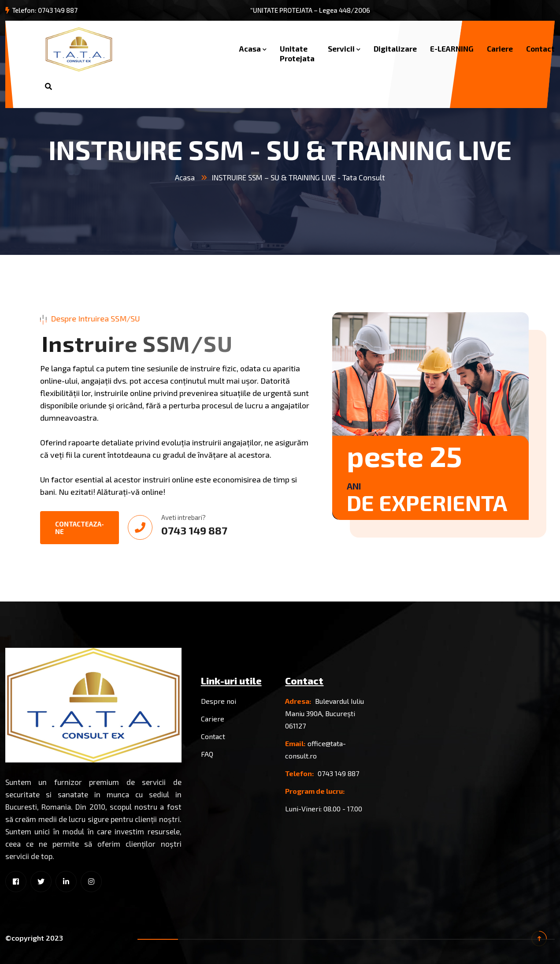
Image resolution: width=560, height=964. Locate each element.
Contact (540, 49)
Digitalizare (395, 49)
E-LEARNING (452, 49)
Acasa (250, 49)
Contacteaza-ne (80, 528)
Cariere (500, 49)
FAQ (207, 754)
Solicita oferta (133, 86)
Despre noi (219, 701)
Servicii (341, 49)
